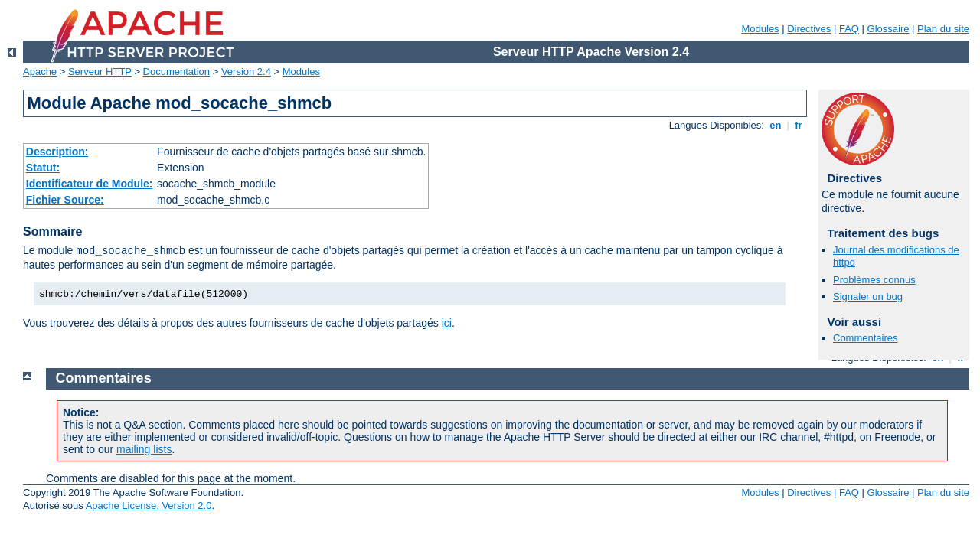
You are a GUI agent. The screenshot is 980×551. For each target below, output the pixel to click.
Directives (809, 29)
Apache (40, 72)
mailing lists (144, 449)
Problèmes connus (874, 280)
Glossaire (889, 29)
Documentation (176, 72)
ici (447, 323)
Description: (57, 152)
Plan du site (943, 29)
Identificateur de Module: (90, 184)
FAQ (849, 29)
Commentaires (866, 338)
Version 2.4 (246, 72)
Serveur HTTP (100, 72)
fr (799, 125)
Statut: (43, 168)
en (776, 125)
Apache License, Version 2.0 (149, 505)
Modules (760, 29)
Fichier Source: (65, 200)
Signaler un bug (868, 297)
